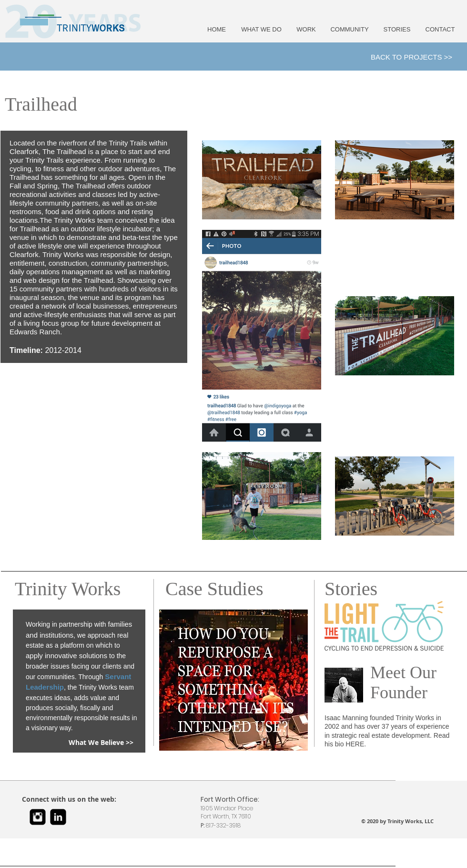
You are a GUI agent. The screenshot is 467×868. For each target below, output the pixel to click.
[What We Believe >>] (101, 743)
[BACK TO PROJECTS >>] (411, 57)
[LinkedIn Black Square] (58, 817)
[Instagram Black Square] (38, 817)
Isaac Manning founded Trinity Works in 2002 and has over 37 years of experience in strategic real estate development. (387, 726)
